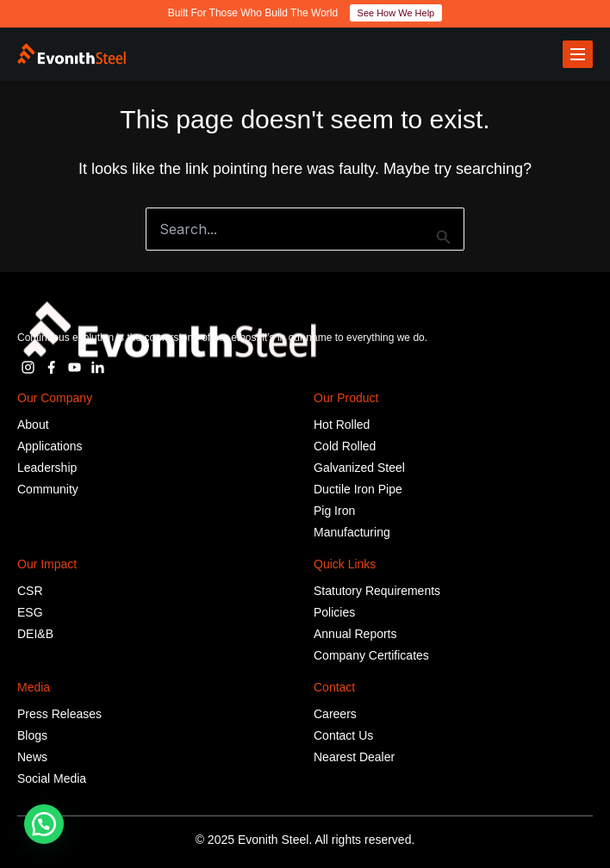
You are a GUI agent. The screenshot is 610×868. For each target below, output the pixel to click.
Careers (335, 714)
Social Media (52, 778)
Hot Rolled (342, 425)
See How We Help (396, 13)
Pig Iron (334, 511)
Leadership (47, 468)
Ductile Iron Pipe (358, 489)
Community (48, 489)
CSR (30, 591)
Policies (334, 612)
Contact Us (343, 735)
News (32, 757)
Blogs (32, 735)
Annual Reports (355, 634)
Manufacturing (352, 532)
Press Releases (59, 714)
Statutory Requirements (377, 591)
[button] (44, 824)
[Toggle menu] (578, 54)
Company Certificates (371, 655)
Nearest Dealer (354, 757)
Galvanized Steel (359, 468)
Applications (50, 446)
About (33, 425)
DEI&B (35, 634)
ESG (30, 612)
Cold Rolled (345, 446)
